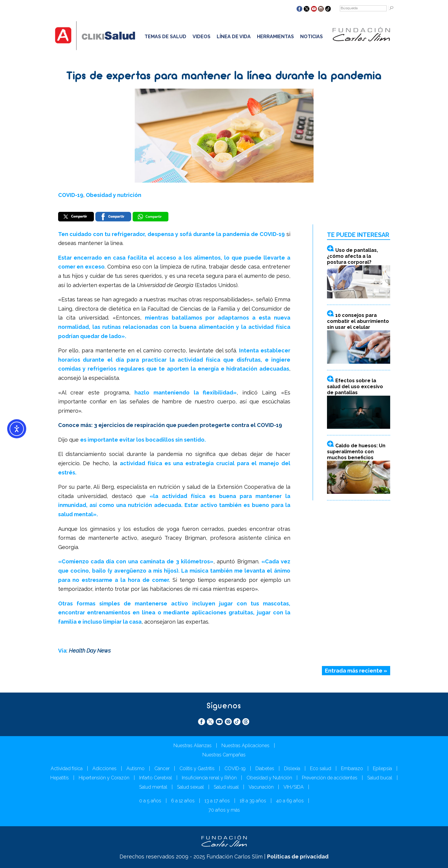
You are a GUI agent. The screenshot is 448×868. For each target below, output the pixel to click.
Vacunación (261, 787)
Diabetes (265, 768)
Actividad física (67, 768)
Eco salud (321, 768)
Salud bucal (380, 778)
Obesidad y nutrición (114, 195)
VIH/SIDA (294, 787)
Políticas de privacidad (298, 857)
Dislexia (292, 768)
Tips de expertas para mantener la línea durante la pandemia (224, 77)
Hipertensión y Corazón (104, 778)
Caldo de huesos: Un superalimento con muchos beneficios (356, 452)
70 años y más (224, 810)
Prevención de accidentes (330, 778)
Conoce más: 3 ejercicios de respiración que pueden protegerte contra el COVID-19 (170, 425)
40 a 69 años (290, 801)
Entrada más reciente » (356, 671)
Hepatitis (60, 778)
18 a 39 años (253, 801)
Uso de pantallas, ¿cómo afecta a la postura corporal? (352, 256)
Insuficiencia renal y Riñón (209, 778)
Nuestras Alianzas (193, 746)
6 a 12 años (183, 801)
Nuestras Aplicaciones (245, 746)
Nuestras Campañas (224, 755)
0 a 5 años (150, 801)
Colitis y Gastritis (197, 768)
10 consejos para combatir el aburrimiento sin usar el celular (358, 321)
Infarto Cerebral (156, 778)
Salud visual (226, 787)
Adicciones (104, 768)
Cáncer (162, 768)
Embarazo (352, 768)
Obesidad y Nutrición (269, 778)
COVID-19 (71, 195)
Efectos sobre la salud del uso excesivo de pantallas (355, 387)
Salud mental (153, 787)
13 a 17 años (217, 801)
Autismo (135, 768)
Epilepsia (382, 768)
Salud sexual (190, 787)
